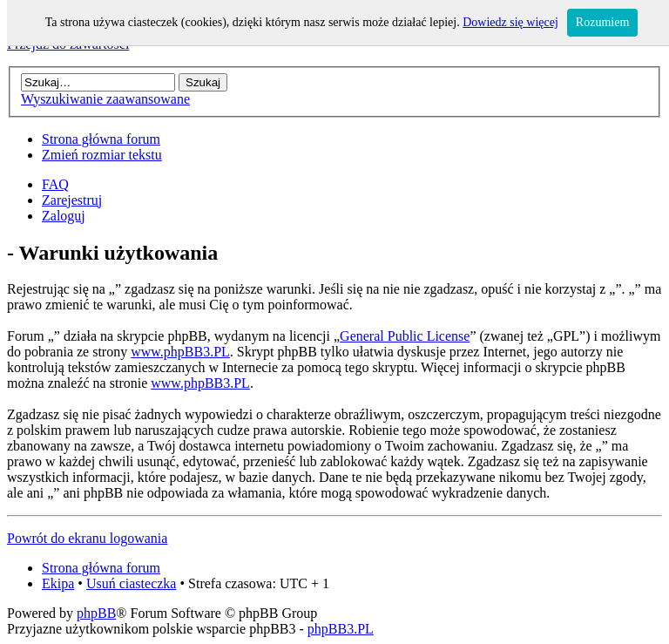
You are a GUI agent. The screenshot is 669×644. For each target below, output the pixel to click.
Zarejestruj (72, 200)
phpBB (96, 613)
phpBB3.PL (341, 629)
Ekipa (58, 583)
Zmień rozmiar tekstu (102, 155)
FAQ (55, 184)
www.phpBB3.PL (180, 352)
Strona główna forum (101, 139)
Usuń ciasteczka (132, 583)
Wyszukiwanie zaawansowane (105, 99)
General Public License (405, 336)
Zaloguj (64, 216)
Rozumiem (602, 22)
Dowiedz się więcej (510, 22)
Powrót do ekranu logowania (87, 538)
